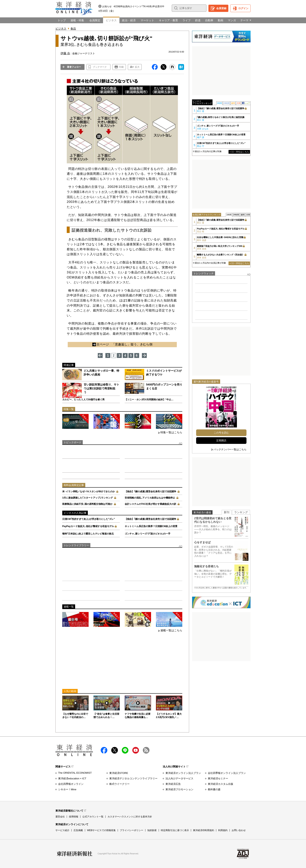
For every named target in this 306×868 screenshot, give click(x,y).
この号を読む (221, 433)
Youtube (136, 750)
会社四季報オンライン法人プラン (227, 773)
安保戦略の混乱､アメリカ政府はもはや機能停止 (150, 498)
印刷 (121, 67)
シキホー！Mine (67, 789)
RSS (146, 750)
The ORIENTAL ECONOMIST (75, 773)
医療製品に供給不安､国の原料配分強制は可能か (87, 504)
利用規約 (223, 830)
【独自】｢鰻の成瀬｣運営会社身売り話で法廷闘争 (150, 492)
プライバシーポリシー (132, 830)
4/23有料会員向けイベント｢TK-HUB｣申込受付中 (139, 6)
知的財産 (152, 830)
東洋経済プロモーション (179, 789)
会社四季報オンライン (71, 784)
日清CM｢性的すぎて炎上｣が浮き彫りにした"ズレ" (89, 519)
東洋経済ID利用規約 (204, 830)
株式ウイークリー (119, 784)
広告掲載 (78, 830)
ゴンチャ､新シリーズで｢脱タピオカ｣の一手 (148, 534)
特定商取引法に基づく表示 (175, 830)
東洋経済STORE (119, 773)
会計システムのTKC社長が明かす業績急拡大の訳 (151, 504)
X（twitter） (115, 750)
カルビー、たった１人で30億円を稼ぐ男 (83, 400)
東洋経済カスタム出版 (221, 784)
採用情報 (74, 817)
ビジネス (61, 29)
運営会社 (60, 817)
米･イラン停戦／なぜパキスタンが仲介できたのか (89, 492)
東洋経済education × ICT (72, 778)
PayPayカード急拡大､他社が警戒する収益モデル (88, 526)
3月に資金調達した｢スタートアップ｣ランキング (88, 498)
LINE (125, 750)
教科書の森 (214, 789)
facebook (104, 750)
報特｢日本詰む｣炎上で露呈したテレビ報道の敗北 (88, 534)
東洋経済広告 (173, 784)
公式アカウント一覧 (93, 817)
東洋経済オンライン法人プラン (183, 773)
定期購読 (221, 440)
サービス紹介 (62, 830)
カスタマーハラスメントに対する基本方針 (130, 817)
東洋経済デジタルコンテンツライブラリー (133, 778)
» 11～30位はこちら (239, 152)
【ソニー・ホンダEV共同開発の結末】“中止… (149, 400)
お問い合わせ (239, 830)
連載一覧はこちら (171, 630)
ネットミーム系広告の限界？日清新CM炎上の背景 (151, 526)
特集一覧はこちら (171, 432)
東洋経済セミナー (218, 778)
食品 (73, 29)
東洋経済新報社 (75, 854)
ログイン (243, 8)
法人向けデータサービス (179, 778)
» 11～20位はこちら (239, 263)
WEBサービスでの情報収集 (101, 830)
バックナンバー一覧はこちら (230, 449)
